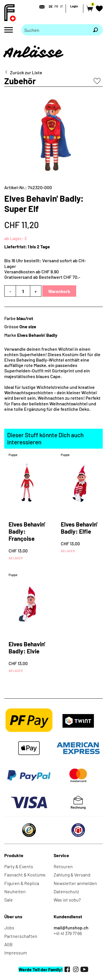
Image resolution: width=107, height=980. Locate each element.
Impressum (16, 953)
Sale (9, 900)
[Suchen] (96, 30)
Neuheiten (15, 891)
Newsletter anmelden (75, 883)
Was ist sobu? (67, 900)
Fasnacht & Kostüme (25, 875)
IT (61, 6)
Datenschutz (66, 891)
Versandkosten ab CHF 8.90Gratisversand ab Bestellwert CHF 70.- (42, 274)
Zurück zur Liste (26, 72)
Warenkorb (59, 291)
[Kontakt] (40, 7)
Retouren (63, 866)
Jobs (9, 928)
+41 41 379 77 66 (68, 933)
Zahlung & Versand (72, 875)
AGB (8, 944)
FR (56, 6)
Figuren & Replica (22, 883)
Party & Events (19, 866)
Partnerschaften (21, 936)
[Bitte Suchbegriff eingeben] (55, 30)
